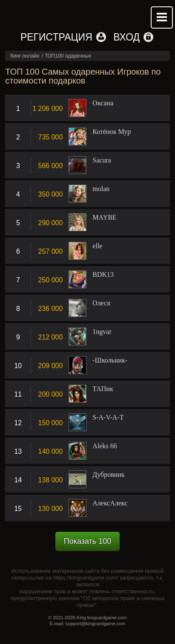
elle (97, 246)
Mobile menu (162, 17)
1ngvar (102, 332)
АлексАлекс (110, 503)
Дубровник (108, 475)
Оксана (103, 103)
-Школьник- (110, 360)
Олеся (101, 303)
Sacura (102, 160)
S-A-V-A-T (108, 418)
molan (101, 189)
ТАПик (103, 389)
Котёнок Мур (112, 132)
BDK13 (103, 275)
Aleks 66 (105, 446)
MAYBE (104, 218)
